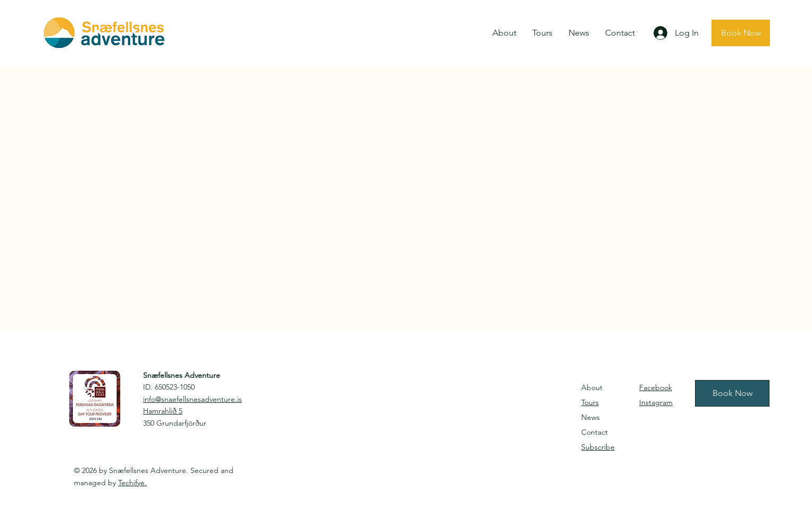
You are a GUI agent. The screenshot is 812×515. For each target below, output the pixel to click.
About (592, 387)
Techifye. (132, 483)
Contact (595, 432)
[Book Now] (741, 33)
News (591, 417)
